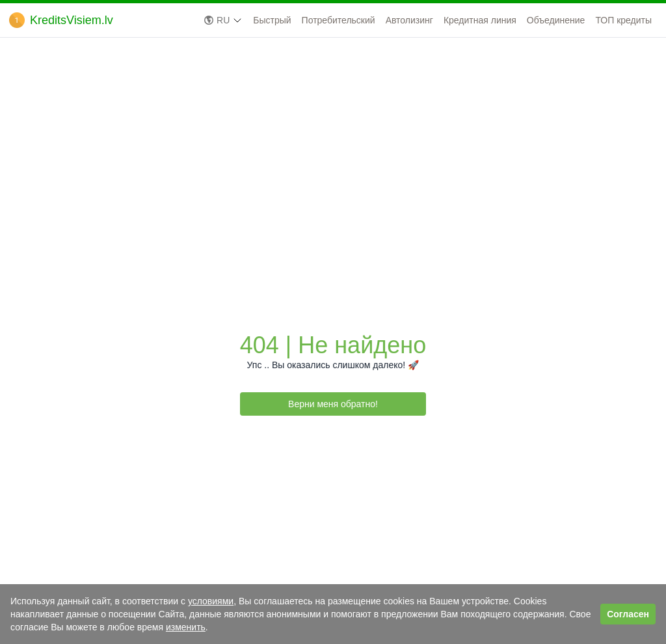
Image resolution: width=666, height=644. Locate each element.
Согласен (628, 614)
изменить (186, 627)
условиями (211, 601)
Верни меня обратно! (333, 404)
